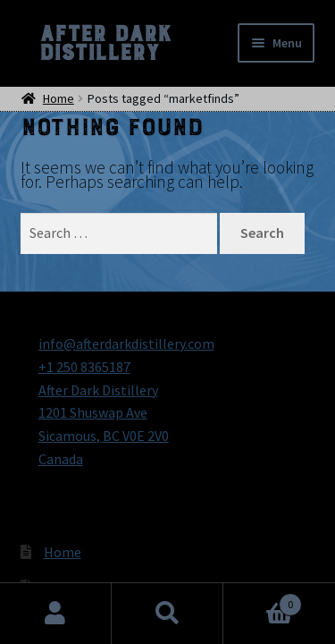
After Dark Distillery (105, 43)
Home (63, 552)
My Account (56, 614)
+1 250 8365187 (84, 367)
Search (167, 614)
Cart (263, 601)
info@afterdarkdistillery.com (126, 343)
